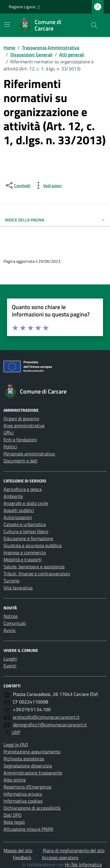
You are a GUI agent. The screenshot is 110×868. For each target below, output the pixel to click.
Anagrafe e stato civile (26, 503)
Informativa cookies (23, 801)
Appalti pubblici (19, 510)
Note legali (14, 822)
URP (16, 732)
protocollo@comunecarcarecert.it (46, 717)
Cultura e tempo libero (26, 531)
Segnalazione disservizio (28, 766)
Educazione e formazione (28, 538)
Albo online (17, 780)
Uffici (9, 433)
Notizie (11, 616)
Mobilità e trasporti (23, 560)
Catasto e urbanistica (25, 524)
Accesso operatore (60, 857)
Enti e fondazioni (20, 440)
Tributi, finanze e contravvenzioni (37, 574)
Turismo (11, 581)
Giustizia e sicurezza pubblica (33, 545)
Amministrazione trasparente (33, 773)
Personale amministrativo (29, 454)
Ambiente (13, 496)
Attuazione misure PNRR (28, 829)
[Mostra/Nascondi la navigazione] (7, 25)
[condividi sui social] (17, 185)
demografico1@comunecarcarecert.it (50, 725)
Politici (10, 447)
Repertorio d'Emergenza (27, 787)
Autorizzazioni (18, 517)
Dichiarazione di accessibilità (34, 808)
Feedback (22, 857)
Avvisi (10, 630)
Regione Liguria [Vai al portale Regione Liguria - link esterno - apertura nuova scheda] (25, 7)
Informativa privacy (23, 794)
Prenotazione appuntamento (32, 752)
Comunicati (15, 623)
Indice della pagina (55, 220)
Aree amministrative (24, 425)
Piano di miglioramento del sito (74, 850)
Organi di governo (21, 418)
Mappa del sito (18, 850)
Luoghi (10, 659)
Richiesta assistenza (24, 759)
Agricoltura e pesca (23, 489)
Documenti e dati (21, 461)
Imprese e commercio (25, 552)
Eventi (10, 666)
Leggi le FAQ (16, 745)
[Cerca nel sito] (94, 25)
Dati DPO (13, 815)
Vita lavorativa (18, 588)
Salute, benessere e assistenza (34, 567)
